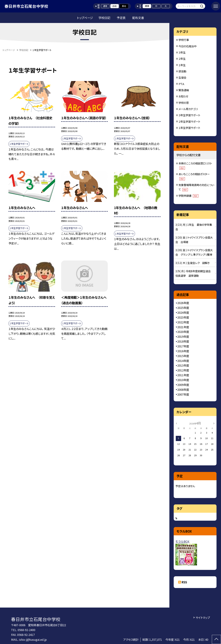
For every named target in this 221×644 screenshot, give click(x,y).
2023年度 (183, 317)
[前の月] (176, 423)
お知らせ (183, 96)
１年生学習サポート (189, 128)
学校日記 (104, 18)
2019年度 (183, 337)
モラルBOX (182, 541)
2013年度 (183, 365)
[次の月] (214, 423)
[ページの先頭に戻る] (216, 639)
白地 (114, 6)
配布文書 (138, 18)
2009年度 (183, 385)
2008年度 (183, 390)
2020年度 (183, 332)
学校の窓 (184, 103)
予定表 (121, 18)
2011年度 (183, 375)
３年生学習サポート (189, 115)
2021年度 (183, 327)
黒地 (124, 6)
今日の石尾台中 (188, 46)
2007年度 (183, 394)
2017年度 (183, 346)
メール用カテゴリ (188, 109)
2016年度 (183, 351)
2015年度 (183, 356)
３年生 (182, 52)
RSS (184, 582)
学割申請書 (188, 196)
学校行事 (184, 40)
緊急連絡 (184, 90)
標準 (147, 6)
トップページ (85, 18)
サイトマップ (203, 618)
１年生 (182, 65)
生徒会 (182, 77)
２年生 (182, 59)
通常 (105, 6)
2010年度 (183, 380)
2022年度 (183, 322)
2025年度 (183, 308)
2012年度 (183, 370)
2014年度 (183, 361)
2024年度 (183, 312)
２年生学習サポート (189, 121)
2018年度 (183, 341)
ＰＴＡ (181, 84)
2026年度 (183, 303)
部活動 (182, 71)
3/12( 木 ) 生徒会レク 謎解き (193, 263)
